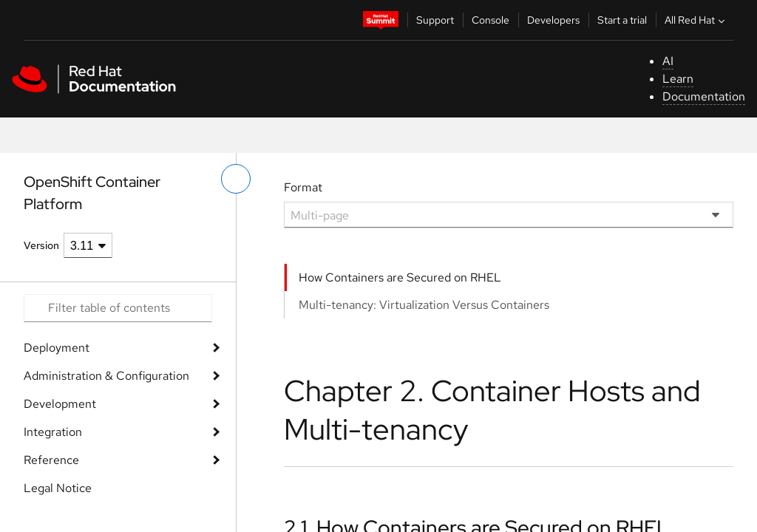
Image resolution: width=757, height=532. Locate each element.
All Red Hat (696, 20)
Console (490, 20)
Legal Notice (58, 488)
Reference (51, 460)
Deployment (57, 348)
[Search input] (118, 308)
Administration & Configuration (106, 376)
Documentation (704, 96)
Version (41, 245)
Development (60, 404)
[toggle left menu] (236, 179)
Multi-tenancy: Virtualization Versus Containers (424, 305)
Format (303, 187)
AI (668, 61)
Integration (53, 432)
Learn (678, 79)
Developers (553, 20)
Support (435, 20)
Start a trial (622, 20)
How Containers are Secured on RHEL (400, 277)
